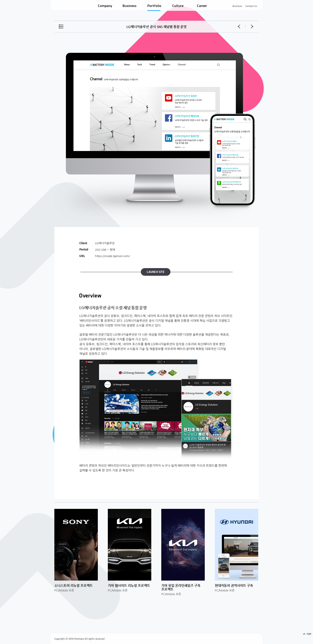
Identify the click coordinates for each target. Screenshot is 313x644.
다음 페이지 (252, 27)
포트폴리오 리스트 (61, 27)
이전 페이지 (239, 27)
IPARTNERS (67, 6)
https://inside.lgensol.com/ (112, 256)
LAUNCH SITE (154, 272)
